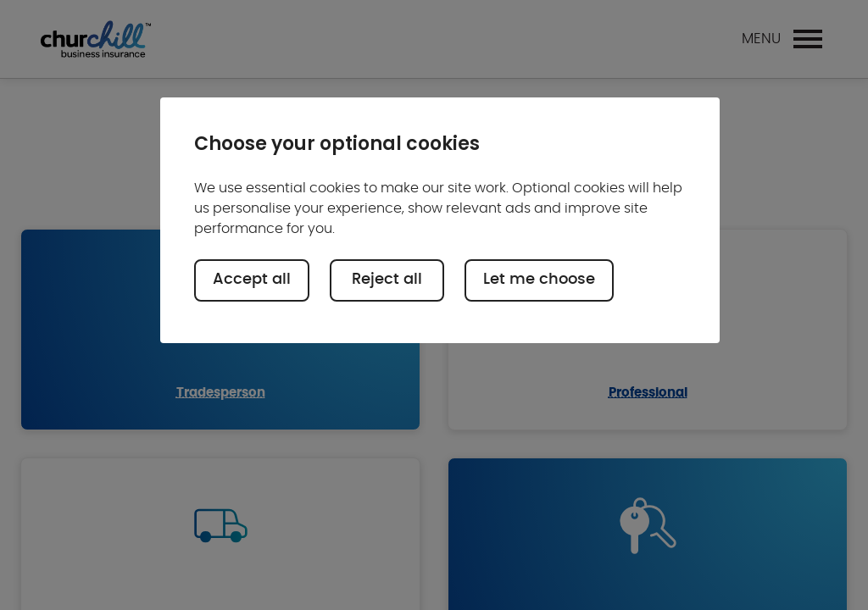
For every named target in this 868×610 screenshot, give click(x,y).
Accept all (252, 280)
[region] (440, 220)
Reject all (387, 280)
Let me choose (539, 280)
